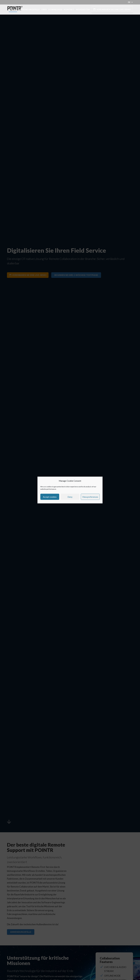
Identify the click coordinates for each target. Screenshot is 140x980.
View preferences (90, 497)
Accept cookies (50, 497)
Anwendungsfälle (29, 10)
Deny (70, 497)
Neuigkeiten (83, 10)
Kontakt (69, 10)
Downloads (55, 10)
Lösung (13, 10)
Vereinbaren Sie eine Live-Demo (114, 9)
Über (44, 10)
